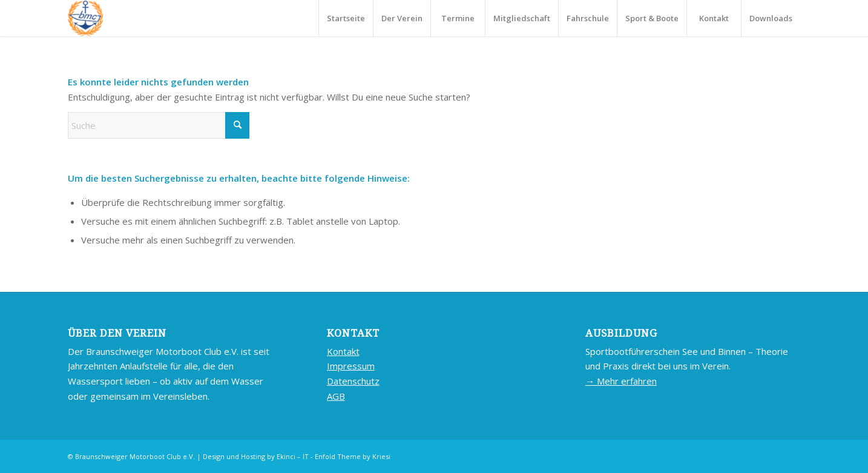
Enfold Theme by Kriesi (353, 456)
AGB (336, 396)
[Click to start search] (237, 125)
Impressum (351, 366)
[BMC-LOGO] (86, 18)
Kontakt (343, 351)
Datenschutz (353, 381)
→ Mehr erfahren (621, 381)
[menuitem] (346, 18)
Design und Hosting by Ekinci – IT (256, 456)
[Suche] (159, 125)
